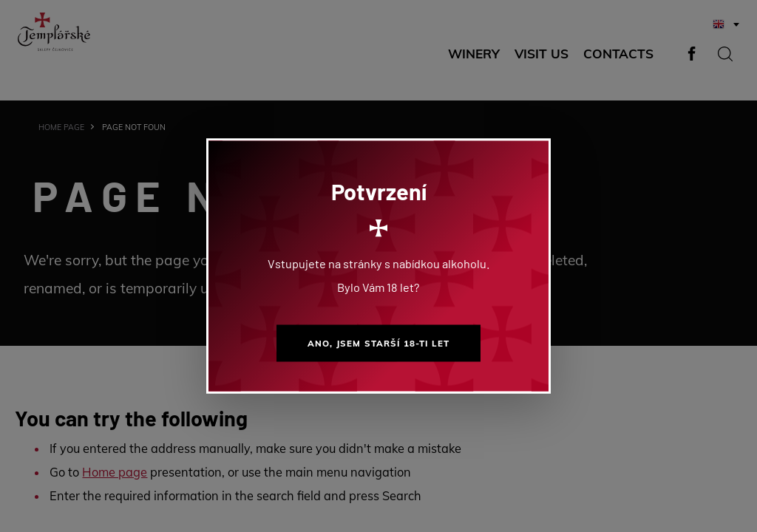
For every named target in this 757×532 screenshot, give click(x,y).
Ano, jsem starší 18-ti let (378, 343)
